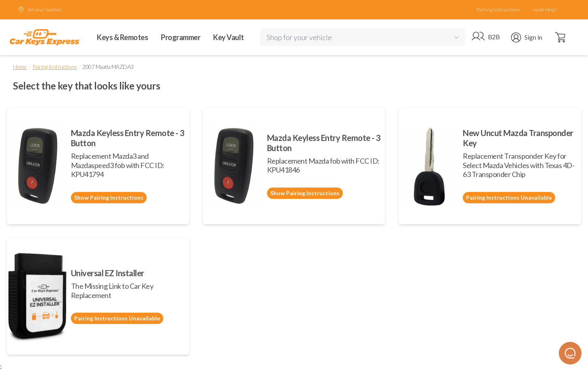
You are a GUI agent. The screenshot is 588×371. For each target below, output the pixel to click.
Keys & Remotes (122, 37)
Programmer (181, 37)
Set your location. (40, 10)
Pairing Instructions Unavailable (509, 197)
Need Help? (545, 10)
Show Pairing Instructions (109, 197)
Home (20, 67)
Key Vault (229, 37)
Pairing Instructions (498, 10)
